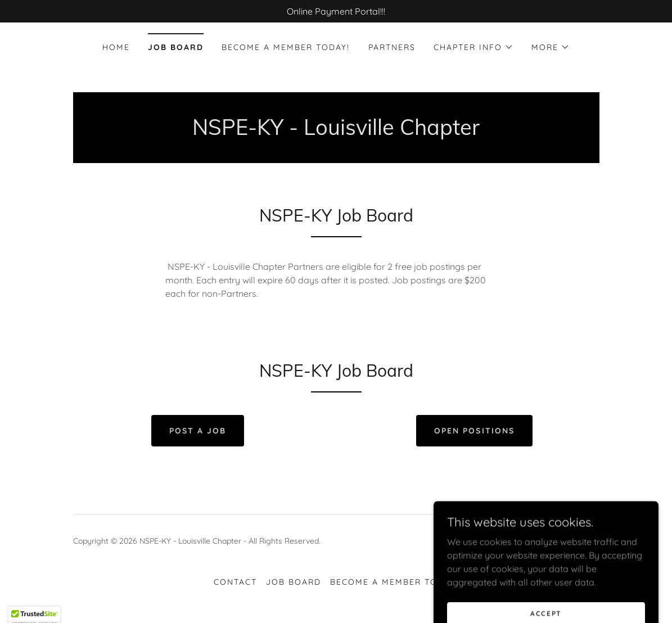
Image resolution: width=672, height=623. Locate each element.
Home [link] (116, 47)
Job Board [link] (176, 47)
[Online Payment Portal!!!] (336, 11)
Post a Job (198, 431)
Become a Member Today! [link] (286, 47)
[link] (563, 548)
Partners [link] (392, 47)
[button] (473, 47)
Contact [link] (235, 582)
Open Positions (474, 431)
